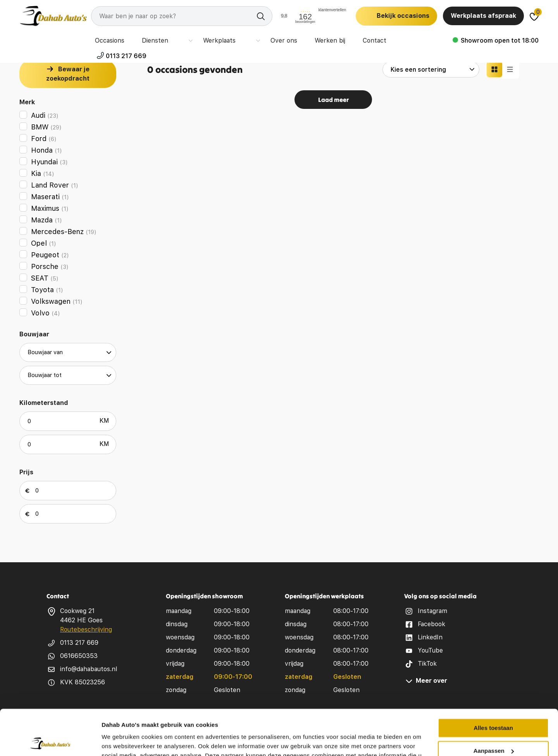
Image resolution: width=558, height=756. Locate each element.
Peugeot (50, 255)
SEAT (45, 278)
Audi (45, 115)
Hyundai (49, 162)
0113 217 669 (518, 39)
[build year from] (68, 352)
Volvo (46, 313)
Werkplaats (215, 39)
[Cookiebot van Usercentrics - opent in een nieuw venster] (50, 741)
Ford (44, 139)
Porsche (50, 266)
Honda (46, 150)
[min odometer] (68, 421)
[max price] (68, 514)
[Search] (182, 16)
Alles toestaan (493, 683)
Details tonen (120, 741)
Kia (43, 173)
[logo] (53, 16)
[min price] (68, 491)
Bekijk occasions (403, 16)
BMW (46, 127)
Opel (44, 243)
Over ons (267, 39)
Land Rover (55, 185)
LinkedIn (430, 637)
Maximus (50, 208)
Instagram (432, 611)
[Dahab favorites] (534, 16)
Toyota (47, 290)
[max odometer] (68, 444)
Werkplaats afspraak (483, 16)
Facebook (431, 624)
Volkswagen (57, 301)
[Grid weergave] (494, 69)
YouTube (430, 650)
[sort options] (431, 70)
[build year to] (68, 375)
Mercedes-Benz (64, 232)
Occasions (113, 39)
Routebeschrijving (86, 629)
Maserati (50, 197)
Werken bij (318, 39)
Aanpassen (494, 705)
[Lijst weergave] (510, 69)
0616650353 (79, 656)
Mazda (46, 220)
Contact (368, 39)
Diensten (163, 39)
